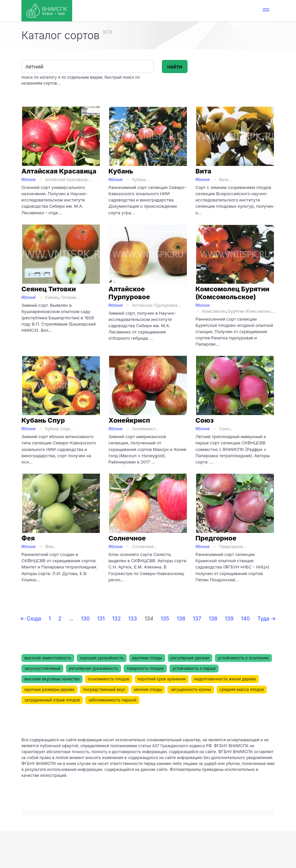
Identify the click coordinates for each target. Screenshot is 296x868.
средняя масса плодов (242, 689)
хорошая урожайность (102, 658)
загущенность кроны (191, 689)
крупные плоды (147, 658)
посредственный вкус (104, 689)
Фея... (51, 547)
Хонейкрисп (129, 420)
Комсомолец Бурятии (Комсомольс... (238, 311)
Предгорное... (233, 547)
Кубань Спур (43, 420)
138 (213, 618)
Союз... (226, 429)
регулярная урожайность (93, 668)
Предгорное (216, 538)
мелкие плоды (148, 689)
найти (175, 66)
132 (116, 618)
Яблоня (29, 180)
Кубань (121, 171)
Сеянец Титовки (49, 289)
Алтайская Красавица (59, 171)
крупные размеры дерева (49, 689)
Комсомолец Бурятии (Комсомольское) (232, 293)
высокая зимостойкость (48, 658)
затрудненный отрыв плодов (52, 700)
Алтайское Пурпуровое (129, 293)
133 (133, 618)
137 (197, 618)
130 (85, 618)
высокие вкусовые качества (52, 679)
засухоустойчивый (42, 668)
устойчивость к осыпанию (243, 658)
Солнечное (127, 538)
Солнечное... (145, 547)
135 (165, 618)
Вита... (225, 180)
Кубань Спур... (59, 429)
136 (181, 618)
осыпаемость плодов (109, 679)
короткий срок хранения (162, 679)
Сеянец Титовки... (62, 297)
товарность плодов (145, 668)
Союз (205, 420)
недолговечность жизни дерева (225, 679)
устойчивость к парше (194, 668)
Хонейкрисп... (146, 429)
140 (245, 618)
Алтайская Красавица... (68, 180)
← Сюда (31, 618)
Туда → (267, 618)
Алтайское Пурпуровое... (157, 305)
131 (101, 618)
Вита (203, 171)
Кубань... (141, 180)
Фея (28, 538)
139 (229, 618)
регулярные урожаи (190, 658)
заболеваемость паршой (112, 700)
